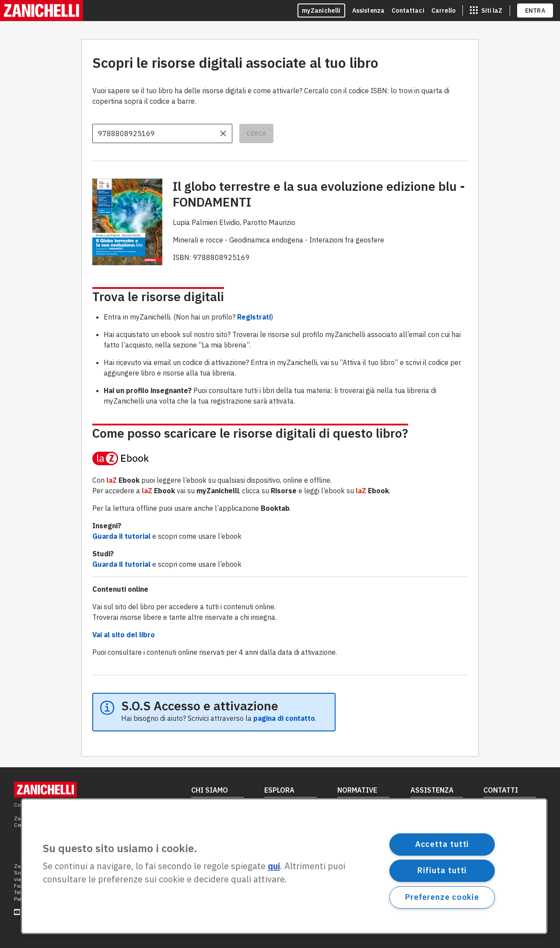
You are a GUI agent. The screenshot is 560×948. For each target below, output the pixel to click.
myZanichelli (321, 11)
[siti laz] (486, 11)
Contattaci (408, 11)
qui (274, 866)
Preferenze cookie (442, 897)
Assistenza (369, 11)
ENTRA (535, 11)
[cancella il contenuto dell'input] (223, 133)
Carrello (443, 11)
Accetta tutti (442, 844)
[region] (284, 866)
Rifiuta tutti (442, 870)
